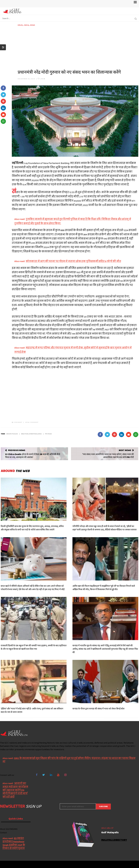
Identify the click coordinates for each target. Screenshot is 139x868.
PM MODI (48, 434)
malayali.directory (114, 840)
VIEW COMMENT (32, 422)
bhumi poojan (12, 434)
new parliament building (31, 434)
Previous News (17, 450)
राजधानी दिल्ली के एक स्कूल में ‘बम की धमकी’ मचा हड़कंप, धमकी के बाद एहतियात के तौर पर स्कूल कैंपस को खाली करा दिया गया (34, 647)
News (32, 25)
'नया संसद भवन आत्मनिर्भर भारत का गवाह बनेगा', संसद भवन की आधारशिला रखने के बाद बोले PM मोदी (108, 456)
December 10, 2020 (26, 79)
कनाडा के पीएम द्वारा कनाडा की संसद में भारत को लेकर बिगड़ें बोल (98, 709)
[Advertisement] (78, 47)
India (27, 25)
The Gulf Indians (17, 864)
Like (41, 79)
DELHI (20, 25)
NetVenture (132, 864)
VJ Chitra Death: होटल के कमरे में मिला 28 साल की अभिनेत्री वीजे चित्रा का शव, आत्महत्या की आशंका (33, 456)
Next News (125, 450)
